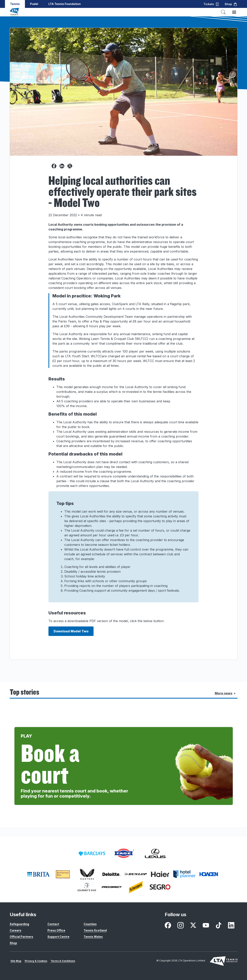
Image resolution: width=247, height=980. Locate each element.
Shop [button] (231, 4)
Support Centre (58, 937)
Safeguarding (19, 924)
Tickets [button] (211, 4)
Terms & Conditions (63, 961)
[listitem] (92, 853)
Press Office (56, 930)
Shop (13, 943)
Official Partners (21, 937)
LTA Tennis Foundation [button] (65, 4)
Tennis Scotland (95, 930)
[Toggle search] (223, 12)
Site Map (16, 961)
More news (226, 693)
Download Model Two (71, 631)
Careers (16, 930)
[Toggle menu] (234, 12)
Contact (53, 924)
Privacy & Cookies (36, 961)
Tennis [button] (15, 4)
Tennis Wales (93, 937)
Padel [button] (34, 4)
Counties (90, 924)
